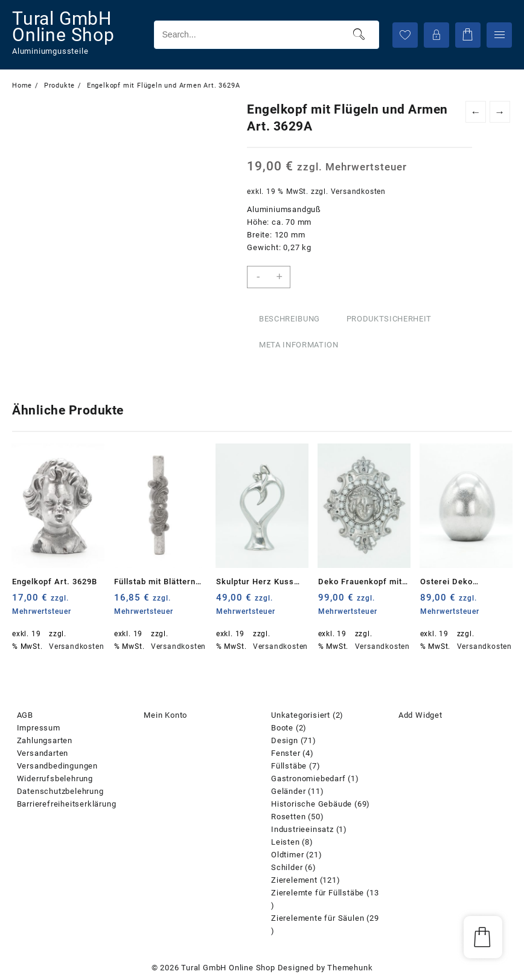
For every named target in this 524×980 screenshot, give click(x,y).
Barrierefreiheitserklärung (67, 804)
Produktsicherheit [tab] (389, 319)
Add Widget (420, 715)
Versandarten (43, 753)
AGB (25, 715)
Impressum (39, 728)
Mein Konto (165, 715)
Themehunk (350, 968)
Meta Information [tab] (299, 345)
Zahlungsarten (45, 740)
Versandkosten (358, 192)
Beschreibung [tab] (289, 319)
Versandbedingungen (57, 766)
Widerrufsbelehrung (55, 779)
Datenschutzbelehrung (60, 791)
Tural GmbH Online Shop (63, 27)
